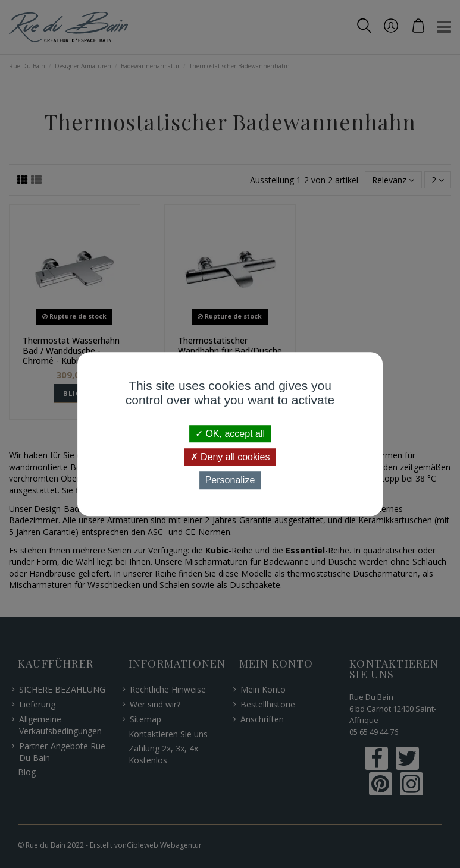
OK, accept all (230, 434)
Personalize (230, 481)
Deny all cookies (230, 457)
